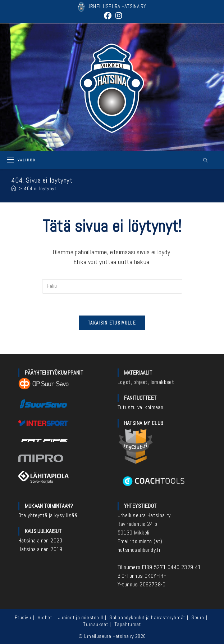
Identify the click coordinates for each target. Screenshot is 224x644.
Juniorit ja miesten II (81, 617)
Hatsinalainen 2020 (40, 540)
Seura (198, 617)
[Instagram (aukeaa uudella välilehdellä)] (118, 16)
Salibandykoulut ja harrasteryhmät (147, 617)
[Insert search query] (112, 286)
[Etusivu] (14, 188)
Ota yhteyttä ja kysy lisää (48, 515)
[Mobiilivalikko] (21, 160)
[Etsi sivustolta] (205, 161)
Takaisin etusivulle (112, 323)
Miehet (45, 617)
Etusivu (23, 617)
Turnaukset (95, 624)
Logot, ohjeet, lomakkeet (146, 382)
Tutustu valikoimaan (141, 407)
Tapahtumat (128, 624)
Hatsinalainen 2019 (40, 549)
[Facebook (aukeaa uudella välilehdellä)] (108, 16)
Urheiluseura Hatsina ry (144, 515)
